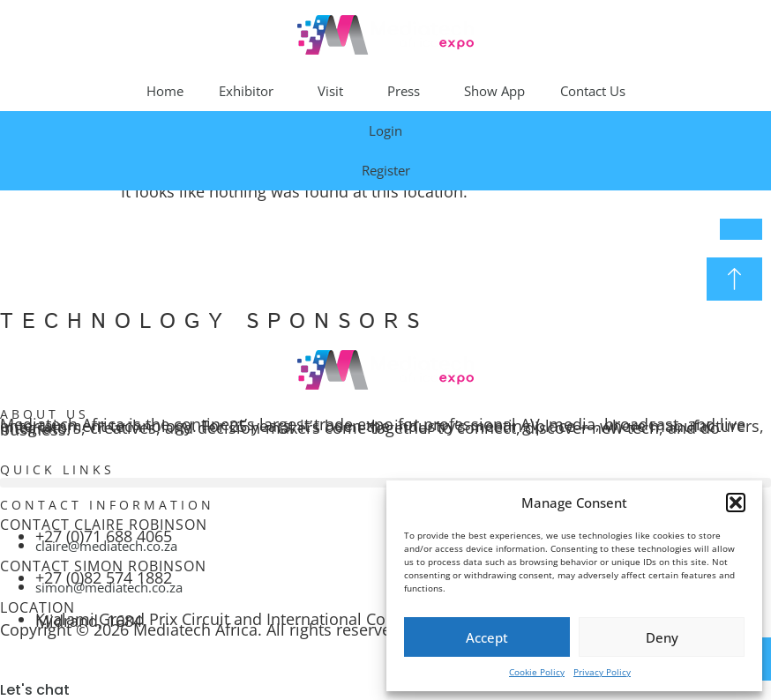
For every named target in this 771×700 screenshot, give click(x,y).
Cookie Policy (537, 672)
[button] (736, 503)
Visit (335, 91)
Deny (662, 637)
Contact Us (593, 91)
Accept (487, 637)
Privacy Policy (602, 672)
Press (408, 91)
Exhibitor (251, 91)
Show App (494, 91)
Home (165, 91)
